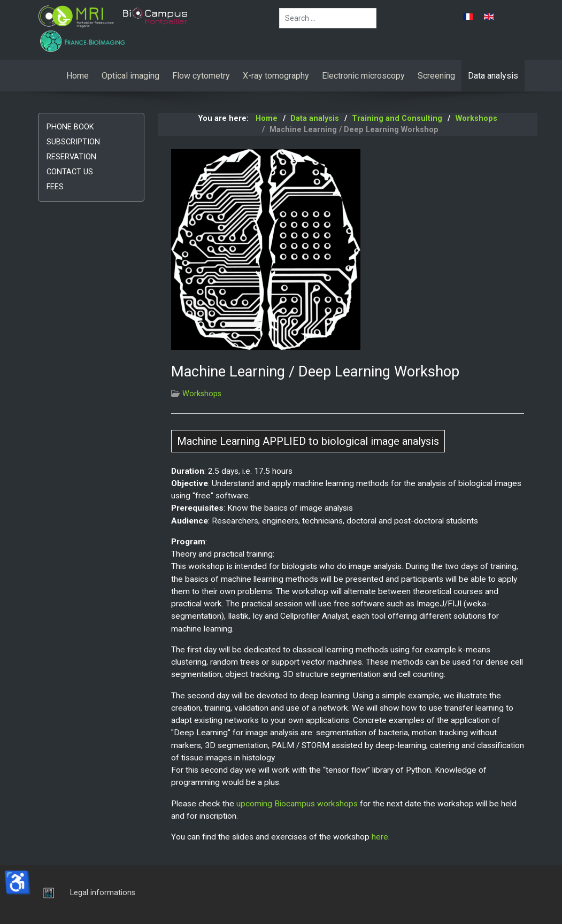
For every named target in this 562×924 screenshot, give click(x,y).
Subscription (73, 142)
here (380, 837)
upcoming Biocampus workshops (297, 804)
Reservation (71, 157)
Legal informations (103, 893)
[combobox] (328, 18)
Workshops (202, 394)
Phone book (70, 127)
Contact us (70, 172)
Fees (55, 187)
